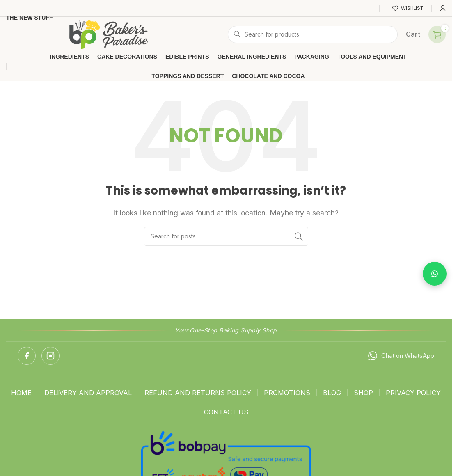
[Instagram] (50, 356)
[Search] (313, 34)
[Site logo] (109, 34)
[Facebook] (27, 356)
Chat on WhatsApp (401, 356)
